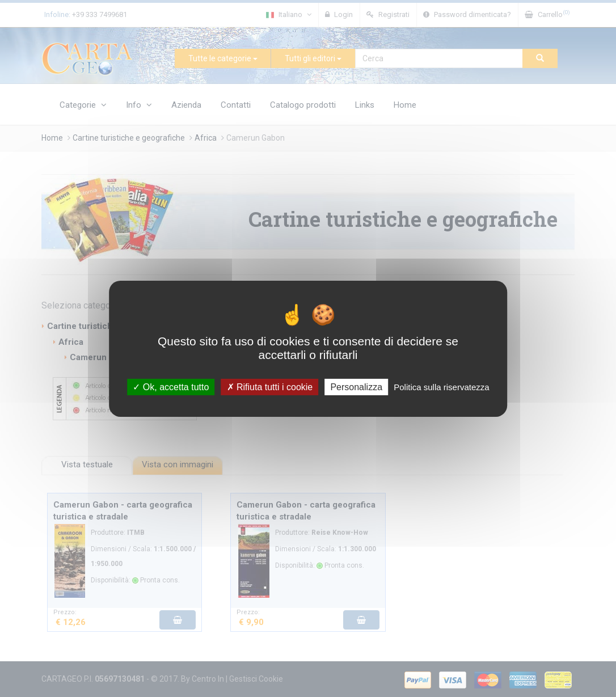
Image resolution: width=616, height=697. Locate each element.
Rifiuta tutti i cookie (270, 386)
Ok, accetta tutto (171, 386)
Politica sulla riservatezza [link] (441, 386)
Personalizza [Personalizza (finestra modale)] (356, 386)
